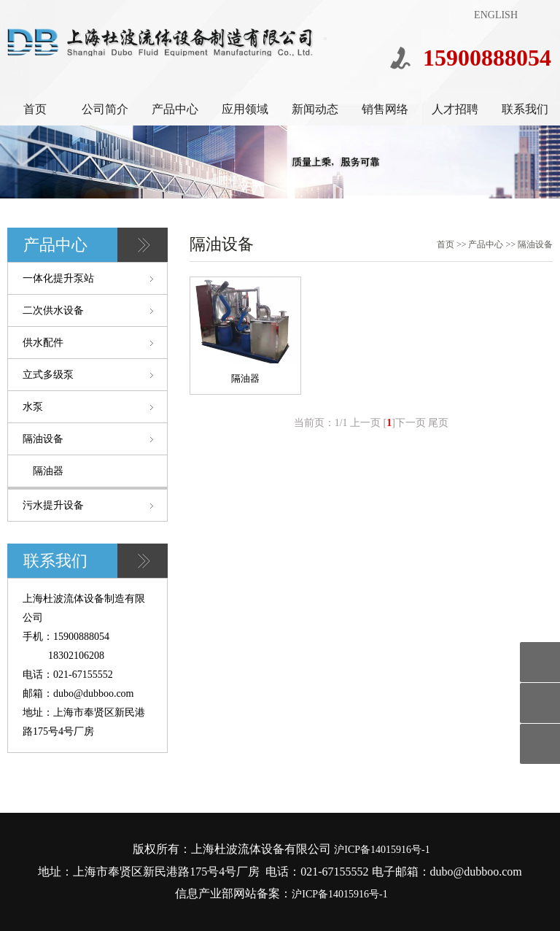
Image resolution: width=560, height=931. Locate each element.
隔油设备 (43, 439)
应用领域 (245, 109)
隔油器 (48, 471)
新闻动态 (315, 109)
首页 (35, 109)
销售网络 (385, 109)
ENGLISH (496, 15)
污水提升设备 (53, 505)
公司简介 (105, 109)
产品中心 (175, 109)
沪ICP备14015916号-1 (382, 850)
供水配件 (43, 343)
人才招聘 (455, 109)
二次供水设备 (53, 310)
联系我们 (525, 109)
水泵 (33, 407)
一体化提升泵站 (58, 278)
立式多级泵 (48, 375)
